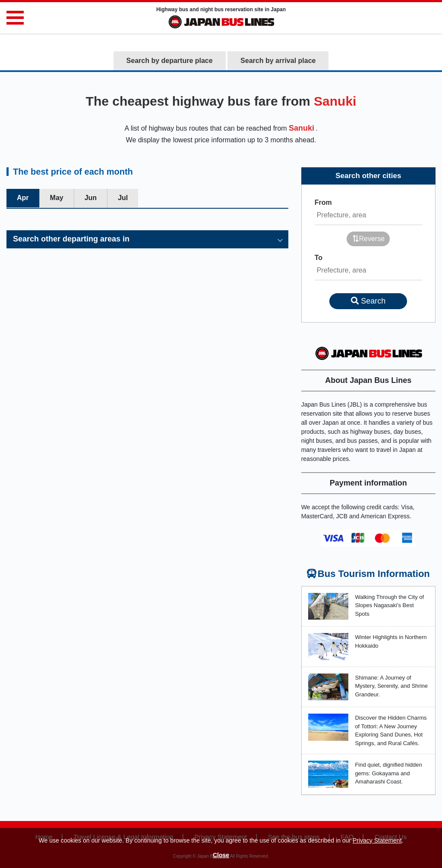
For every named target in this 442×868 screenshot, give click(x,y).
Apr (23, 198)
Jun (91, 198)
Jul (123, 198)
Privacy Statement (377, 840)
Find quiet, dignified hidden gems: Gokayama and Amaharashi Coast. (388, 773)
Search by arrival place (278, 61)
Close (221, 855)
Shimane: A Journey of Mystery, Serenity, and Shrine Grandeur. (391, 686)
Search (368, 301)
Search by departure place (170, 61)
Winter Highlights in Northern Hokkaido (391, 641)
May (57, 198)
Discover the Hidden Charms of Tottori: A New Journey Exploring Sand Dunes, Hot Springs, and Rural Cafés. (391, 730)
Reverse (369, 239)
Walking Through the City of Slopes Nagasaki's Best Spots (389, 605)
